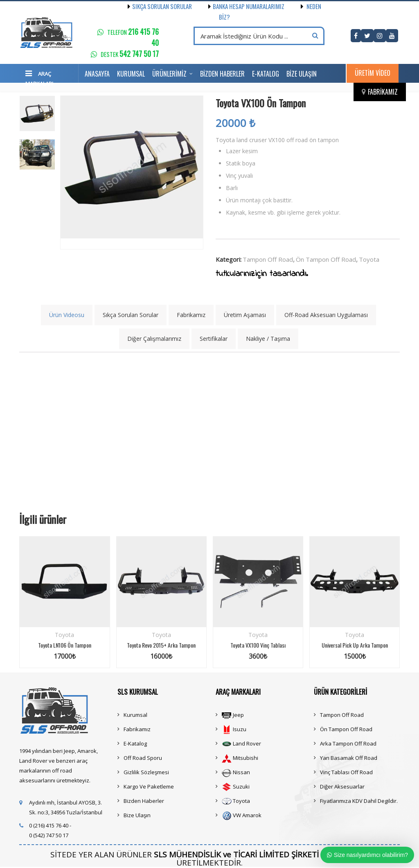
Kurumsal (131, 74)
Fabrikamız (383, 92)
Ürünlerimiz (169, 74)
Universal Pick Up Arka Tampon (355, 645)
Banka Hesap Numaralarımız (238, 6)
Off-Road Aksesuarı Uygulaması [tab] (326, 315)
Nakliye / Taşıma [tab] (268, 339)
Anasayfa (97, 74)
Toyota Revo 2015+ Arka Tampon (161, 645)
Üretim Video (373, 73)
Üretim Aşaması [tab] (245, 315)
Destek (130, 54)
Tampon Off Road (268, 259)
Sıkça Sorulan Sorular (160, 6)
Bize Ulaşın (302, 74)
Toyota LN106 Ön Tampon (65, 645)
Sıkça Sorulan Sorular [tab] (131, 315)
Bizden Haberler (222, 74)
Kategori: (229, 259)
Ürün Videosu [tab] (67, 315)
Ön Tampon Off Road (326, 259)
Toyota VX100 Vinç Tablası (258, 645)
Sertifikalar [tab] (214, 339)
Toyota (369, 259)
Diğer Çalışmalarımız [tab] (154, 339)
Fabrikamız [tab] (191, 315)
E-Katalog (266, 74)
